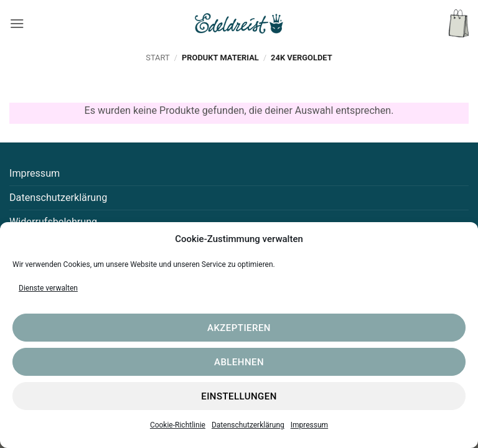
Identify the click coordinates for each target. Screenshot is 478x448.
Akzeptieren (239, 328)
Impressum (309, 425)
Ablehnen (239, 362)
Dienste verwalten (48, 288)
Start (157, 58)
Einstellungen (239, 396)
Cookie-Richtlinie (178, 425)
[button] (17, 23)
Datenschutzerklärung (248, 425)
